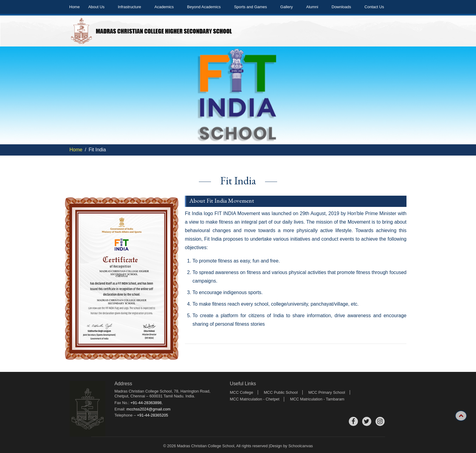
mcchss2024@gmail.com (149, 409)
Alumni (312, 7)
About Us (96, 7)
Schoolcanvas (301, 446)
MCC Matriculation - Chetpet (255, 399)
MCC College (241, 392)
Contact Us (374, 7)
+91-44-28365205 (153, 415)
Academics (164, 7)
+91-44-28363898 (146, 403)
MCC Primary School (327, 392)
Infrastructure (129, 7)
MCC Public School (281, 392)
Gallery (286, 7)
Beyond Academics (204, 7)
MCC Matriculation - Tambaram (317, 399)
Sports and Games (250, 7)
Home (75, 7)
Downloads (341, 7)
